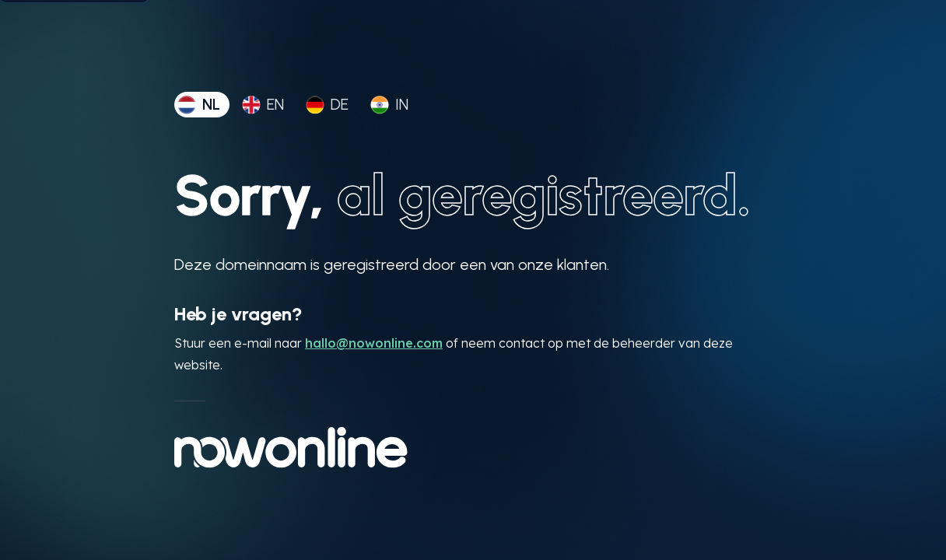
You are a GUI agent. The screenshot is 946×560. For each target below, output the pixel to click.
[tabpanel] (473, 316)
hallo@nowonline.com (374, 343)
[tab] (202, 105)
